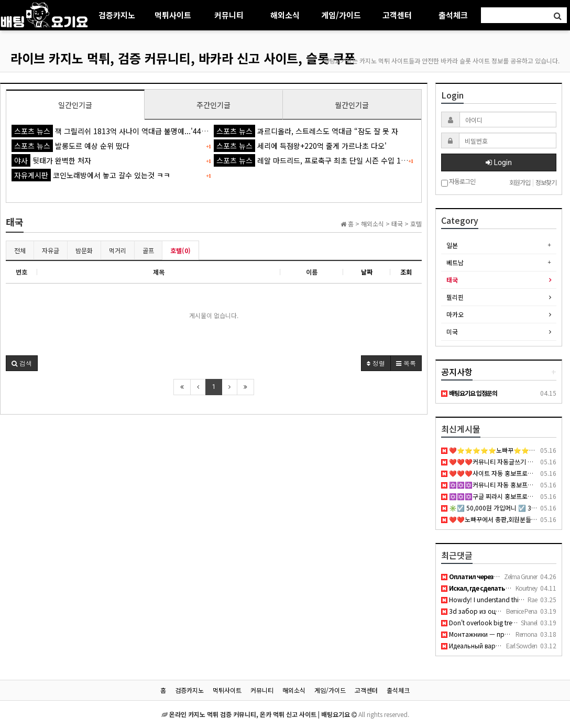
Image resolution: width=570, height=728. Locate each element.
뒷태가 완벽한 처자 (51, 160)
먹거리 (118, 250)
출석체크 (453, 15)
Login (499, 162)
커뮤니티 (229, 15)
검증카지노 (117, 15)
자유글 (51, 250)
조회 (406, 272)
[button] (22, 363)
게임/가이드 (341, 15)
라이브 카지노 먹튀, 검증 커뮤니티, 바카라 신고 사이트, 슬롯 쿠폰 (183, 58)
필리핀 (455, 297)
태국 (452, 280)
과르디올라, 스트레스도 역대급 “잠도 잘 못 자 (306, 131)
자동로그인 (458, 182)
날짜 (367, 272)
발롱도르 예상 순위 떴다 (70, 146)
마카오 (455, 314)
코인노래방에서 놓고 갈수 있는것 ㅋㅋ (91, 175)
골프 (148, 250)
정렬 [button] (376, 363)
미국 (452, 332)
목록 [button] (406, 363)
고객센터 (397, 15)
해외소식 (285, 15)
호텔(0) (180, 250)
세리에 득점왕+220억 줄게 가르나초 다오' (300, 146)
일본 (452, 245)
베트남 (455, 262)
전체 (20, 250)
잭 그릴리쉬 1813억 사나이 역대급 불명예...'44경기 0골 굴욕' (129, 131)
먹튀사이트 (173, 15)
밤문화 (84, 250)
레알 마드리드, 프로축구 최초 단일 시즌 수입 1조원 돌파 (322, 160)
